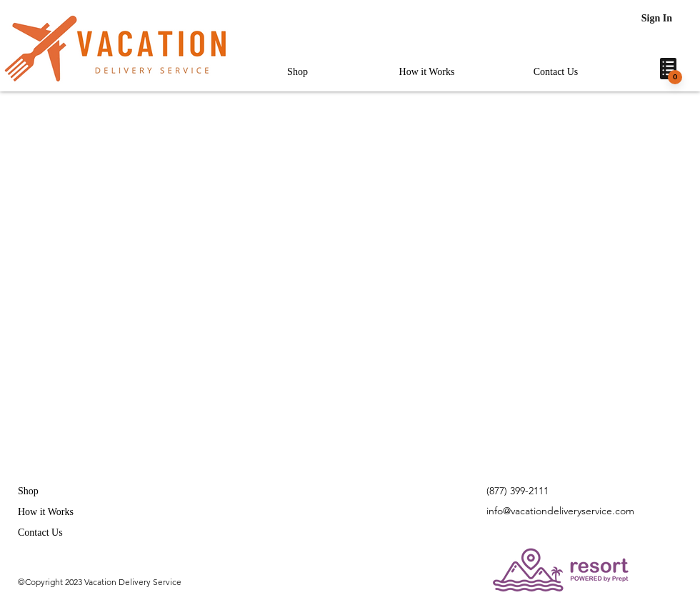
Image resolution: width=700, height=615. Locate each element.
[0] (675, 77)
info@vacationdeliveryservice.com (560, 511)
